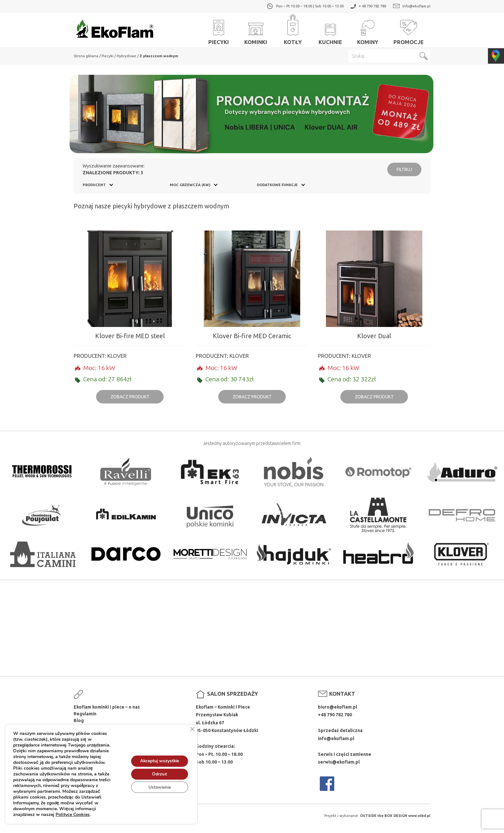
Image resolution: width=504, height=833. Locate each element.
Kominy (368, 29)
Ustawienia (158, 791)
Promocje (409, 29)
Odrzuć (158, 778)
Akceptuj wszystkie (158, 764)
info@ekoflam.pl (416, 6)
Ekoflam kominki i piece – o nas (107, 707)
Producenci (86, 727)
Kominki (256, 29)
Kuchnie (330, 29)
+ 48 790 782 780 (372, 6)
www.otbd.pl (419, 816)
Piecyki (219, 29)
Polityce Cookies (73, 818)
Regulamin (85, 714)
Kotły (293, 29)
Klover (117, 356)
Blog (79, 720)
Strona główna (86, 56)
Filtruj (404, 169)
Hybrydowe (126, 56)
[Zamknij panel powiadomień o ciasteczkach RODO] (192, 733)
